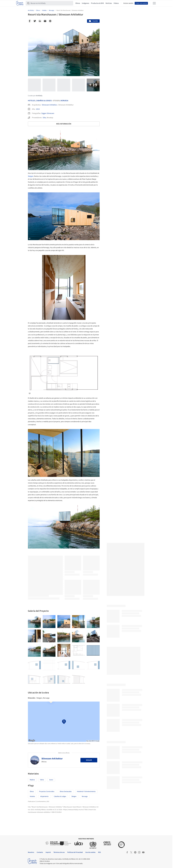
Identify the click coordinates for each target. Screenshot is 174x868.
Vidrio (42, 780)
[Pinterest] (50, 21)
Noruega (64, 101)
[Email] (45, 21)
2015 (38, 109)
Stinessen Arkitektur (49, 105)
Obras (78, 3)
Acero (51, 780)
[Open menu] (154, 3)
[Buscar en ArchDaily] (51, 3)
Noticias (109, 3)
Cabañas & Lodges (44, 101)
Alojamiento (44, 796)
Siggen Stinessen (48, 113)
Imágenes (85, 3)
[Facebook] (30, 21)
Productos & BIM (97, 3)
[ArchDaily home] (20, 3)
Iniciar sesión (128, 3)
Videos (116, 3)
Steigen (31, 176)
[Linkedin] (40, 21)
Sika (44, 118)
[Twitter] (35, 21)
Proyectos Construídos (47, 792)
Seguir (89, 760)
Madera (32, 780)
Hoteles (32, 101)
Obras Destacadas (66, 792)
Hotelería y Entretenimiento (86, 792)
